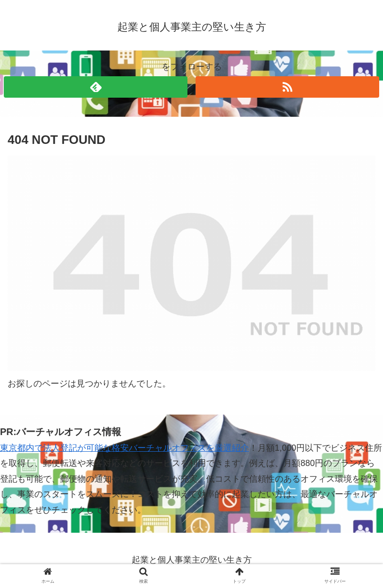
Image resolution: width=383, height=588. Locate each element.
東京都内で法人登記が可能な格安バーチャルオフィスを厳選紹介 (124, 448)
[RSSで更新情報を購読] (287, 87)
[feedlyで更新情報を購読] (96, 87)
